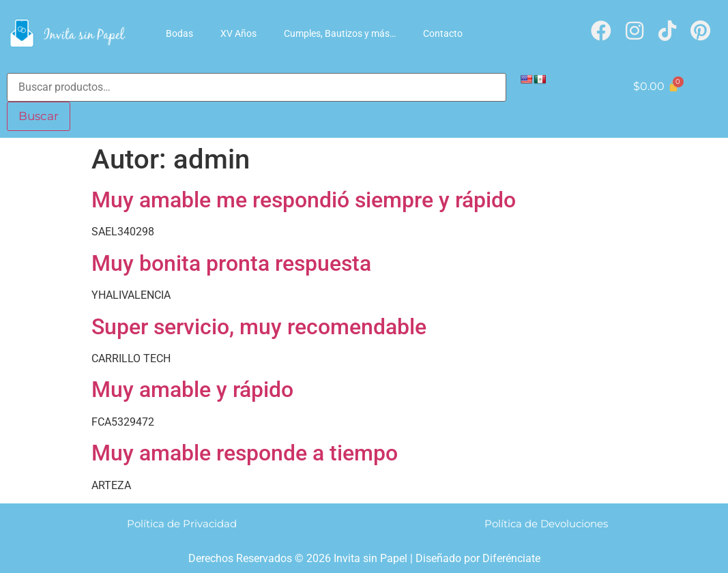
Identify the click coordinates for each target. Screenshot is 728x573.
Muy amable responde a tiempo (245, 452)
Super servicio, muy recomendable (259, 326)
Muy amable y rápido (192, 389)
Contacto (443, 33)
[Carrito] (656, 86)
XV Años (238, 33)
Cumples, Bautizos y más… (340, 33)
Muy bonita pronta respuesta (231, 263)
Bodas (179, 33)
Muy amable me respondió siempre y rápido (304, 199)
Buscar (37, 116)
